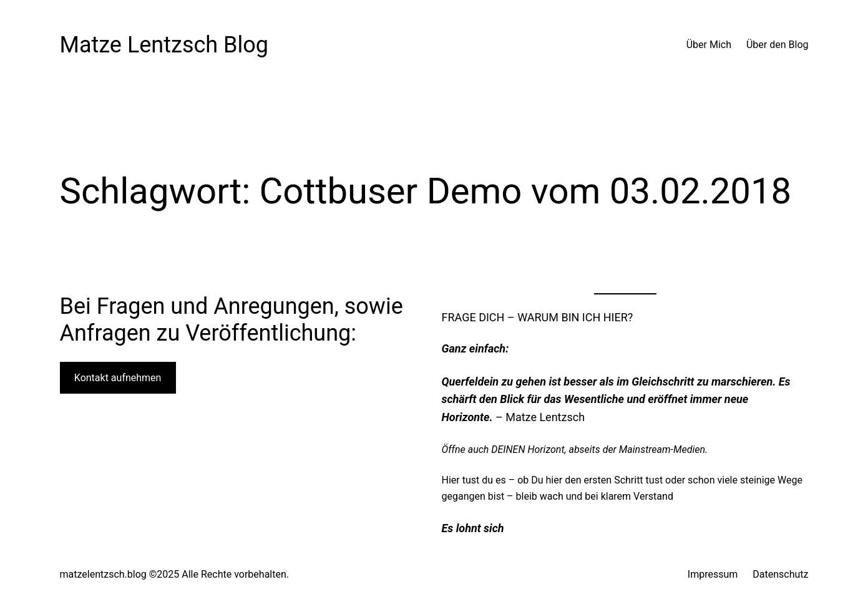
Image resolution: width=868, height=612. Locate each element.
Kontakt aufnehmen (118, 378)
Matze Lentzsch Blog (164, 45)
